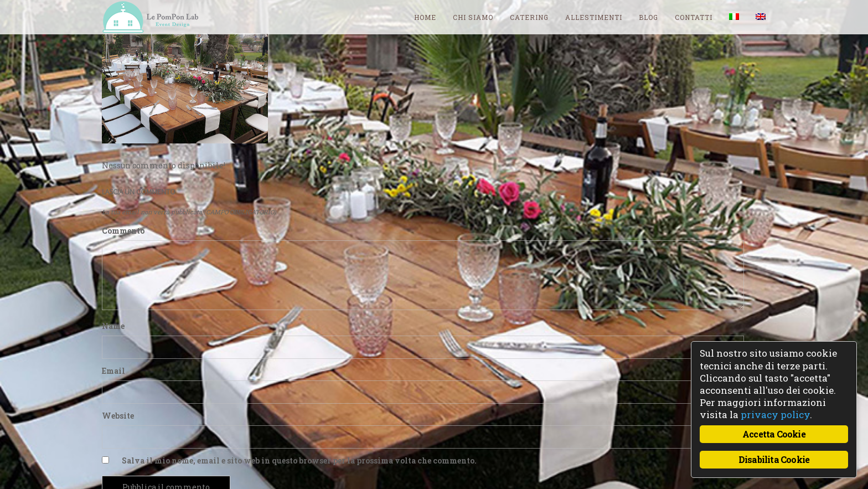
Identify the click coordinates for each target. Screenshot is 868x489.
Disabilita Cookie (774, 459)
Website (118, 416)
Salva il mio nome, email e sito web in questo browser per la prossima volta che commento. (299, 460)
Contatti (694, 17)
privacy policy (775, 415)
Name (113, 326)
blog (649, 17)
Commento (123, 231)
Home (425, 17)
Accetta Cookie (774, 434)
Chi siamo (473, 17)
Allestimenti (594, 17)
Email (113, 371)
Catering (529, 17)
